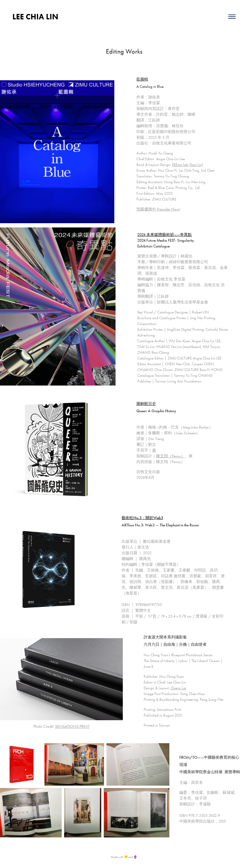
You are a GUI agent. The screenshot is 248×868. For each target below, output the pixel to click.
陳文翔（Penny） (170, 456)
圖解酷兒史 (146, 404)
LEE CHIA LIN (35, 17)
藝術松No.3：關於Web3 (142, 518)
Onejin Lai (178, 688)
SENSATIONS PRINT (72, 726)
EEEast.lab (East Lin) (188, 165)
